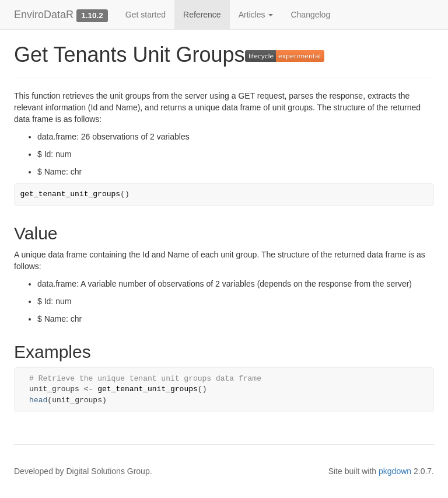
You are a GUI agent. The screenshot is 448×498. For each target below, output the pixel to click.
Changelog (310, 15)
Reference (202, 15)
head (38, 400)
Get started (146, 15)
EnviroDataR (44, 15)
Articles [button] (256, 15)
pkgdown (395, 471)
